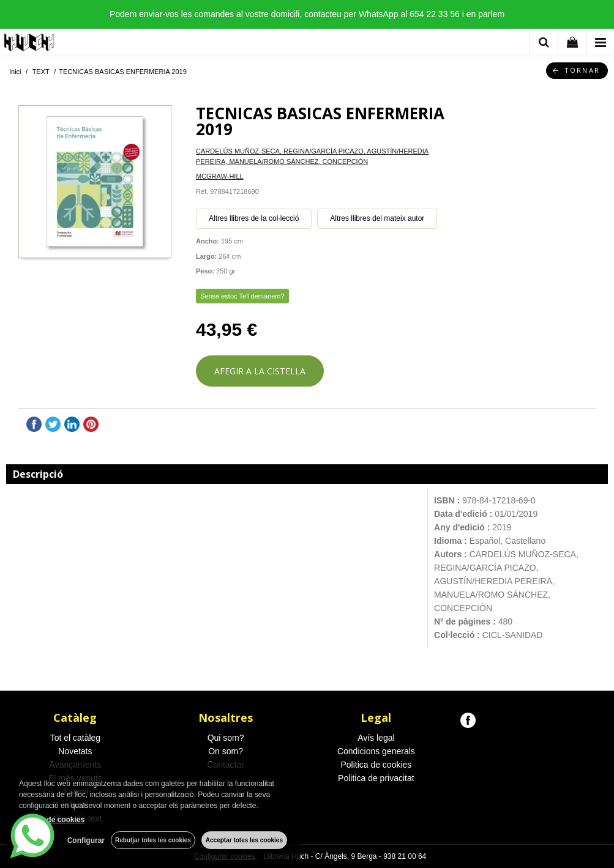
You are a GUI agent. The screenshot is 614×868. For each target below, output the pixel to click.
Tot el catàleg (76, 738)
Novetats (75, 751)
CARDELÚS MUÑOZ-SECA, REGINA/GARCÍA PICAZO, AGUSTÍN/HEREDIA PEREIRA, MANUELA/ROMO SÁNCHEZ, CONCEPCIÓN (312, 156)
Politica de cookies (376, 765)
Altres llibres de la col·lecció (254, 218)
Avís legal (376, 738)
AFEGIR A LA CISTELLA (260, 371)
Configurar (86, 840)
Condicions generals (376, 751)
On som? (226, 751)
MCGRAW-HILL (220, 176)
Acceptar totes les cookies (244, 840)
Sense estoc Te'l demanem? (242, 296)
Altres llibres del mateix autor (377, 218)
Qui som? (226, 738)
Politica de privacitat (376, 778)
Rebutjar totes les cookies (153, 840)
